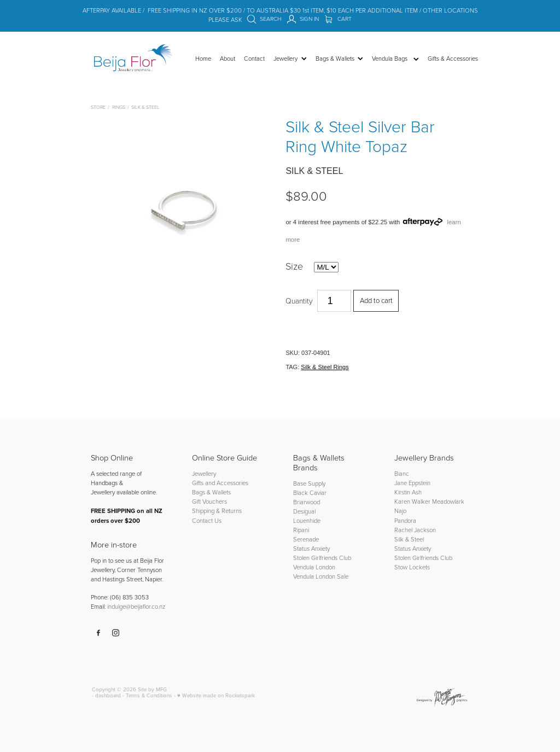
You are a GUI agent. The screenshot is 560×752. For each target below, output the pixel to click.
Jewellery (204, 473)
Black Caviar (310, 492)
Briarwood (307, 502)
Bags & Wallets (211, 492)
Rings (119, 107)
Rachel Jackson (415, 530)
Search (264, 19)
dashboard (108, 695)
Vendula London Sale (321, 576)
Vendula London (314, 567)
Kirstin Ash (408, 492)
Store (98, 107)
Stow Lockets (412, 567)
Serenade (306, 539)
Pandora (405, 520)
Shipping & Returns (217, 511)
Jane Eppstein (413, 483)
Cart (338, 19)
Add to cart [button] (376, 300)
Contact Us (207, 520)
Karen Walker (412, 501)
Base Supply (309, 483)
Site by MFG (152, 689)
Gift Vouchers (209, 501)
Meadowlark (448, 501)
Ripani (301, 530)
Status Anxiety (311, 548)
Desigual (304, 511)
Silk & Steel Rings (325, 367)
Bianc (402, 473)
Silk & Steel (145, 107)
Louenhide (307, 520)
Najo (400, 511)
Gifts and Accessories (220, 483)
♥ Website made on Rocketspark (216, 695)
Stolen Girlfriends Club (322, 558)
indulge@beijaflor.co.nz (136, 606)
